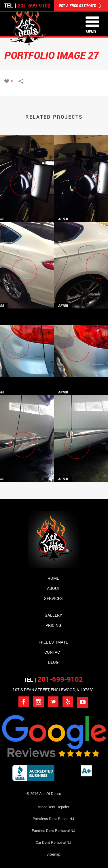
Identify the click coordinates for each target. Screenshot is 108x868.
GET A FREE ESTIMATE (80, 6)
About (53, 588)
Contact (53, 652)
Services (53, 598)
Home (53, 578)
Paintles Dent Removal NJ (53, 830)
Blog (53, 662)
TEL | (53, 680)
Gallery (53, 615)
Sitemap (53, 854)
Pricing (53, 625)
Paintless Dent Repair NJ (53, 819)
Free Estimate (53, 642)
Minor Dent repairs (53, 807)
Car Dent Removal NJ (53, 842)
